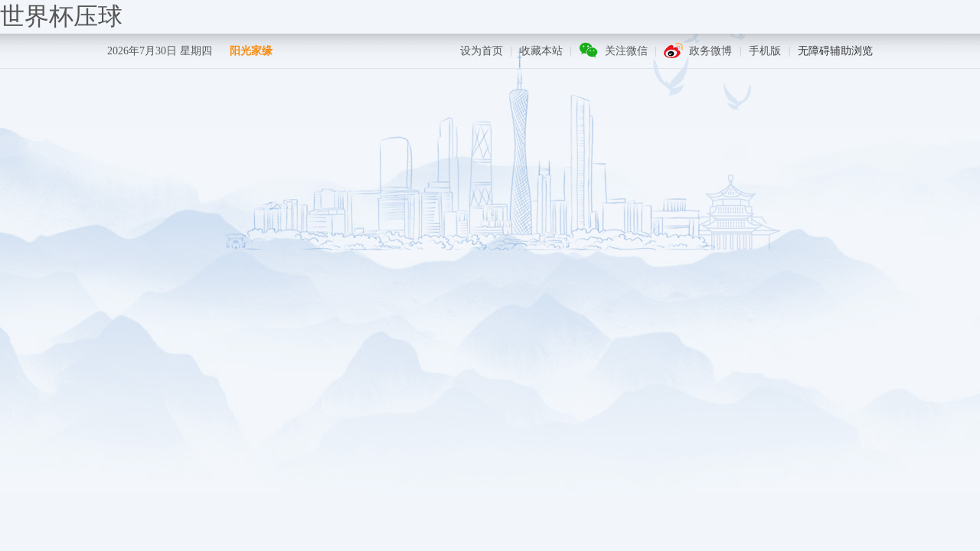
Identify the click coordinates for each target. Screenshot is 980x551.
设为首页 (482, 51)
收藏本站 (541, 51)
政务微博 (710, 51)
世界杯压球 (61, 16)
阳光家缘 (251, 51)
